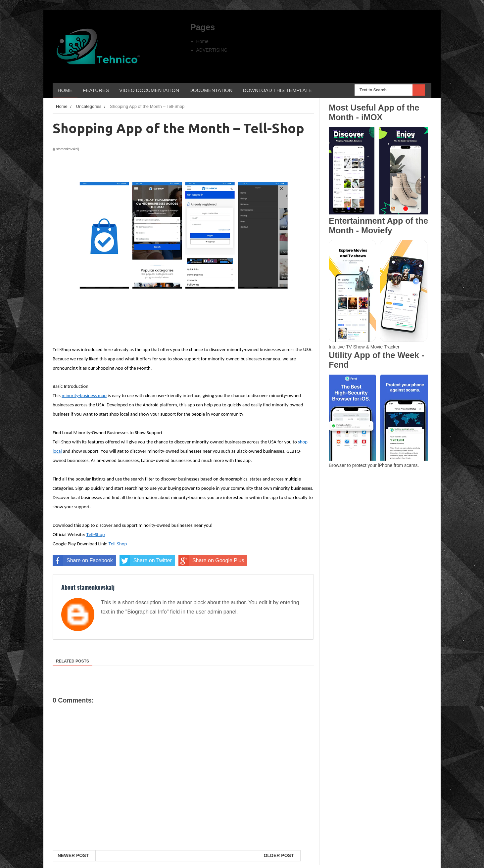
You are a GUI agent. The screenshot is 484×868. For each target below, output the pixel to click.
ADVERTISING (212, 50)
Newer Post (73, 855)
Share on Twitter (146, 561)
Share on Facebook (83, 561)
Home (202, 41)
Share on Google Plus (211, 561)
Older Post (279, 855)
